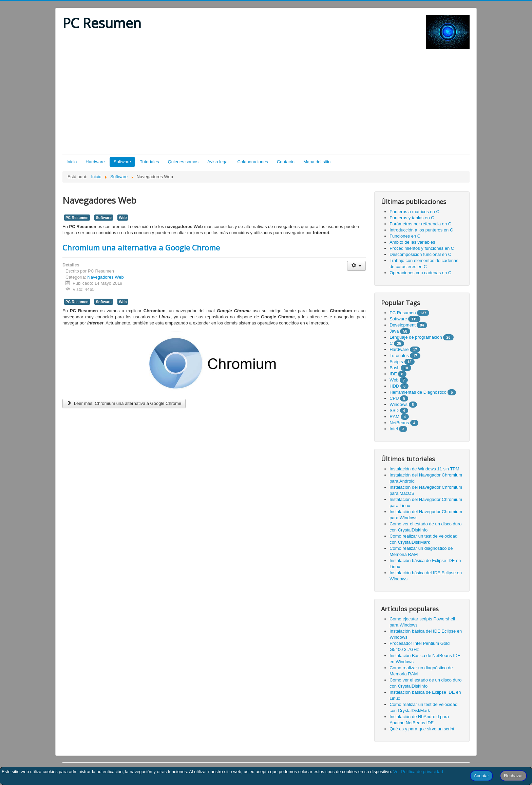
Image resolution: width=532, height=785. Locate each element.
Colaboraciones (253, 162)
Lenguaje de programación (416, 337)
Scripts (396, 362)
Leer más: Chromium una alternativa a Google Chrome (124, 403)
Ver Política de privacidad (418, 772)
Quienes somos (183, 162)
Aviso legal (218, 162)
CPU (394, 398)
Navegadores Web (105, 277)
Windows (398, 404)
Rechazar (513, 776)
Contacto (286, 162)
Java (394, 331)
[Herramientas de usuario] (356, 266)
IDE (393, 374)
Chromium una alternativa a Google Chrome (141, 247)
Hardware (95, 162)
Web (123, 218)
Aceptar (482, 776)
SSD (394, 410)
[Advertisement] (266, 103)
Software (122, 162)
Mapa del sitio (317, 162)
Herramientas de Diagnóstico (418, 392)
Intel (394, 429)
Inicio (72, 162)
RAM (394, 417)
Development (403, 325)
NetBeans (399, 423)
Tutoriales (149, 162)
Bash (395, 368)
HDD (394, 386)
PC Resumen (77, 218)
